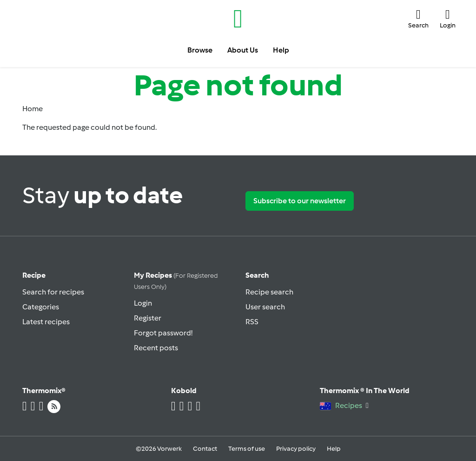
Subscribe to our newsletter (300, 201)
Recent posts (156, 348)
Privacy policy (296, 449)
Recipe (34, 275)
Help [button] (281, 50)
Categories (41, 307)
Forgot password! (163, 333)
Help (334, 449)
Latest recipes (46, 322)
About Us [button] (243, 50)
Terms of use (247, 449)
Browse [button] (200, 50)
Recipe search (269, 292)
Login (143, 303)
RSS (252, 322)
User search (265, 307)
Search (257, 275)
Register (148, 318)
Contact (205, 449)
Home (33, 109)
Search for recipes (53, 292)
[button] (418, 19)
